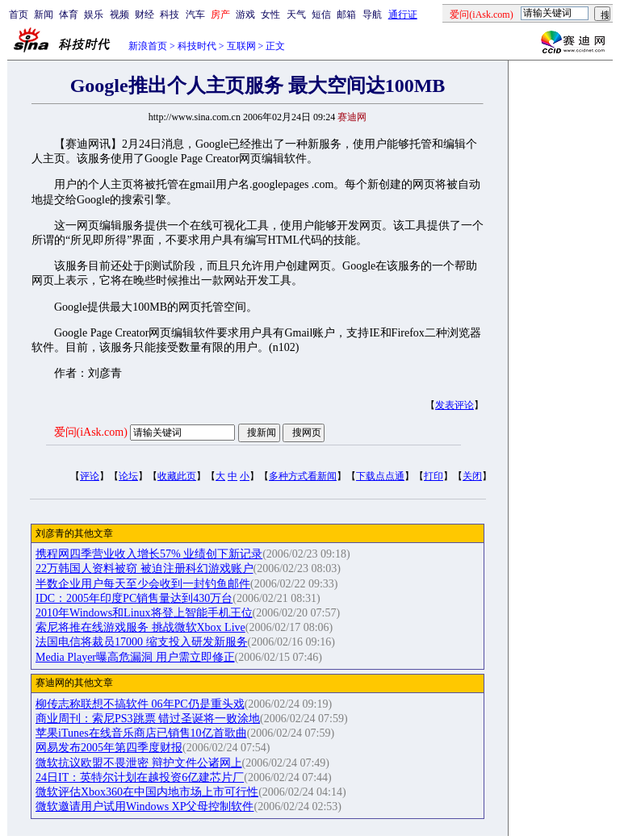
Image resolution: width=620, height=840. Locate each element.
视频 (119, 15)
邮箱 (346, 15)
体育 (69, 15)
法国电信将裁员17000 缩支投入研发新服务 (142, 642)
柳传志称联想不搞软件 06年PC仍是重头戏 (140, 704)
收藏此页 (177, 476)
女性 (270, 15)
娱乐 (94, 15)
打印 (434, 476)
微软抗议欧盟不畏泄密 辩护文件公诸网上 (139, 763)
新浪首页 (148, 46)
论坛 (128, 476)
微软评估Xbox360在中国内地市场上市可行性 (147, 792)
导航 (372, 15)
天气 (296, 15)
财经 (145, 15)
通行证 (403, 15)
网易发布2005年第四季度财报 (109, 748)
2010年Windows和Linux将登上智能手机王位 (144, 613)
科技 (170, 15)
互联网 (241, 46)
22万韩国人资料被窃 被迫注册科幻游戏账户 (145, 568)
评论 (90, 476)
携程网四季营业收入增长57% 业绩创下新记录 (149, 554)
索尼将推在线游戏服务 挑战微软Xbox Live (140, 627)
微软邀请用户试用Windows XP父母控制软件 (145, 807)
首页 (19, 15)
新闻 (44, 15)
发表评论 (455, 405)
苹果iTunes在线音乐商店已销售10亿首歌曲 (141, 733)
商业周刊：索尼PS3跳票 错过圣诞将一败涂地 (148, 719)
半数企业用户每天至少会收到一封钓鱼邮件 (143, 584)
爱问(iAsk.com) (91, 432)
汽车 (195, 15)
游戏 (245, 15)
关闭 (472, 476)
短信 (321, 15)
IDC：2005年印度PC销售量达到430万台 (134, 598)
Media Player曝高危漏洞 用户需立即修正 (135, 657)
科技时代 (197, 46)
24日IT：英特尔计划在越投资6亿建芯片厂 (140, 777)
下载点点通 (380, 476)
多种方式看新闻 (303, 476)
